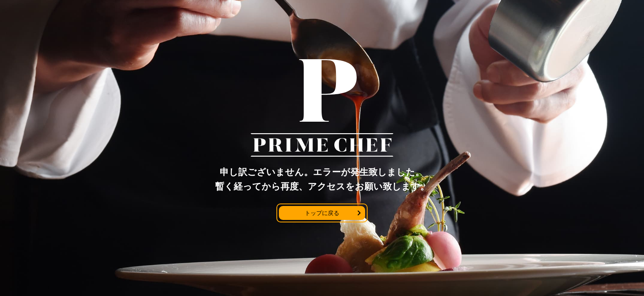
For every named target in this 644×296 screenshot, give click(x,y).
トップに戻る (322, 213)
